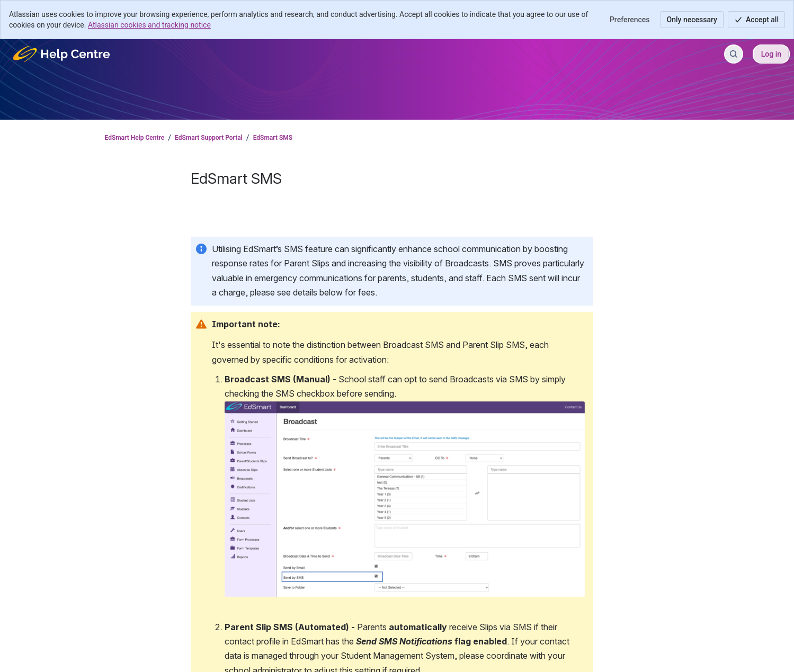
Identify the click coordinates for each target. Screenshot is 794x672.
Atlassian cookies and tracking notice (149, 25)
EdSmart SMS (273, 138)
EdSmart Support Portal (209, 138)
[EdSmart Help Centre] (62, 54)
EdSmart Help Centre (135, 138)
